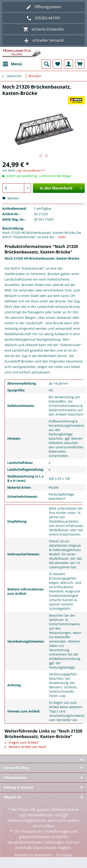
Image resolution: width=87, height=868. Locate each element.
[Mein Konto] (69, 64)
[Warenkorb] (80, 64)
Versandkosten (40, 815)
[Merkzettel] (57, 64)
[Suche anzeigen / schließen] (46, 64)
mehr (62, 237)
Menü (12, 63)
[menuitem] (12, 64)
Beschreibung (13, 228)
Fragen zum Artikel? (22, 742)
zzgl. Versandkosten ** (31, 170)
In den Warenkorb (61, 188)
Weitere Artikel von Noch (26, 747)
